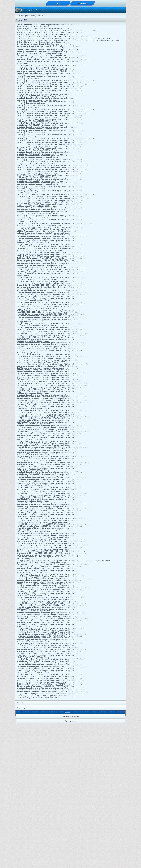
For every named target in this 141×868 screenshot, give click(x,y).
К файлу (20, 847)
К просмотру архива (24, 852)
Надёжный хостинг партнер (70, 861)
